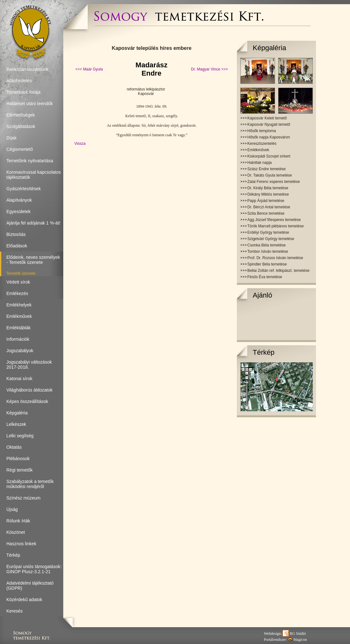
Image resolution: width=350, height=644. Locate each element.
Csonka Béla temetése (267, 245)
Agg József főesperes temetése (274, 220)
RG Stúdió (294, 634)
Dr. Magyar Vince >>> (209, 69)
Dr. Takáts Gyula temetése (270, 175)
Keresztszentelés (262, 144)
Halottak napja (260, 163)
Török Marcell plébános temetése (275, 226)
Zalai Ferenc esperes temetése (274, 182)
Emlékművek (258, 150)
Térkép (264, 352)
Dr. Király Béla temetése (268, 188)
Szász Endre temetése (267, 169)
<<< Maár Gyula (89, 69)
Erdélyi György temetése (268, 232)
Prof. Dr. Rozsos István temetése (275, 258)
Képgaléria (269, 48)
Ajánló (262, 295)
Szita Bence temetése (266, 213)
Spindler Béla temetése (267, 264)
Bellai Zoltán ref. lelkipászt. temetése (278, 271)
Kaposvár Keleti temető (267, 118)
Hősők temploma (262, 131)
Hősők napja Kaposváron (269, 137)
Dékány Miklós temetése (268, 194)
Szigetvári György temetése (271, 239)
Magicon (298, 640)
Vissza (80, 144)
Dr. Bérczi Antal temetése (269, 207)
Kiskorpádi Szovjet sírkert (269, 156)
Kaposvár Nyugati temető (269, 124)
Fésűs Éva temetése (265, 277)
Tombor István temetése (268, 252)
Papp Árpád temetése (266, 201)
